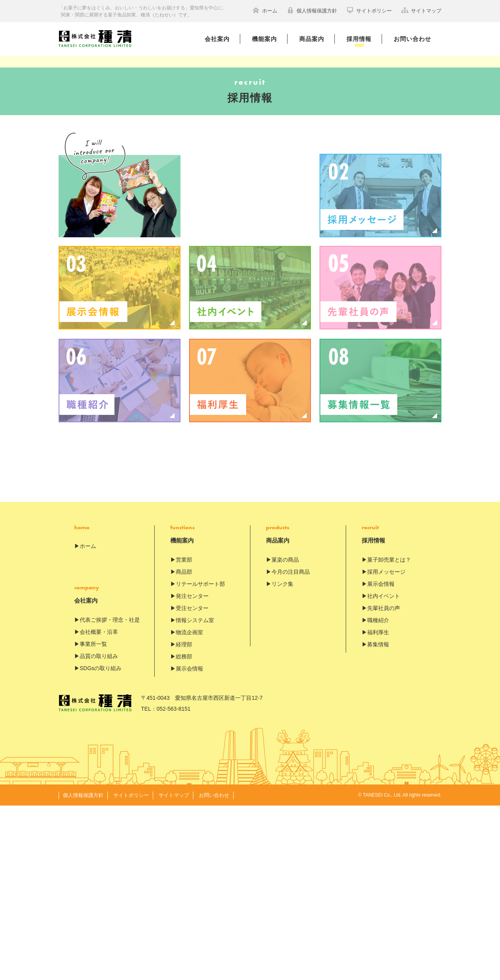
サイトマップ (421, 10)
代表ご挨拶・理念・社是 (110, 794)
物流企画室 (189, 807)
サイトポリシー (369, 10)
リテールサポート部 (200, 758)
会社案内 (217, 39)
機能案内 (264, 39)
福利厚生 (378, 807)
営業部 (184, 734)
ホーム (265, 10)
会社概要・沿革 (99, 806)
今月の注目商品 (291, 746)
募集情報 (378, 819)
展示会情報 (189, 843)
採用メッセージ (386, 746)
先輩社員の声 (384, 783)
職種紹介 (378, 795)
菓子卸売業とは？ (389, 734)
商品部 (184, 746)
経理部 (184, 819)
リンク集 (282, 758)
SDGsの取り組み (101, 843)
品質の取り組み (99, 831)
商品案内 (312, 39)
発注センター (192, 770)
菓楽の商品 (285, 734)
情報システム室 (195, 795)
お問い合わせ (412, 39)
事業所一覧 (93, 818)
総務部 (184, 831)
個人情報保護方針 (312, 10)
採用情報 (359, 39)
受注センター (192, 783)
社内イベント (384, 770)
